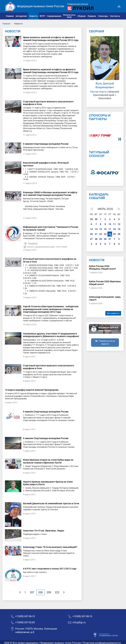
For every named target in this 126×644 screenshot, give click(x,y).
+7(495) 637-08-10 (82, 616)
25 (114, 234)
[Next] (64, 592)
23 (105, 234)
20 (91, 234)
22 (101, 234)
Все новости (113, 313)
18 (114, 229)
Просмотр (31, 243)
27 (91, 239)
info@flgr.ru (79, 622)
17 (110, 229)
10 (110, 224)
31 (110, 239)
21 (96, 234)
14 (96, 229)
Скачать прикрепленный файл (40, 247)
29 (91, 219)
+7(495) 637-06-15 (25, 616)
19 (119, 229)
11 (114, 224)
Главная (6, 24)
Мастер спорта (98, 92)
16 (105, 229)
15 (101, 229)
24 (110, 234)
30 (96, 219)
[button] (21, 16)
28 (96, 239)
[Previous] (20, 592)
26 (119, 234)
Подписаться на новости (107, 342)
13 (91, 229)
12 (119, 224)
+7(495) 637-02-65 (25, 622)
